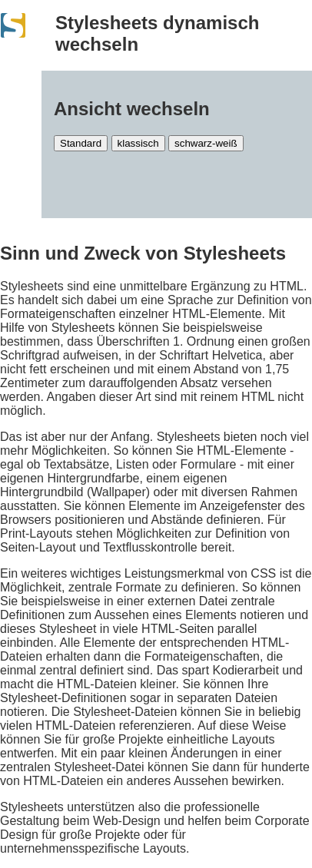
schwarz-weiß (206, 143)
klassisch (138, 143)
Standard (81, 143)
